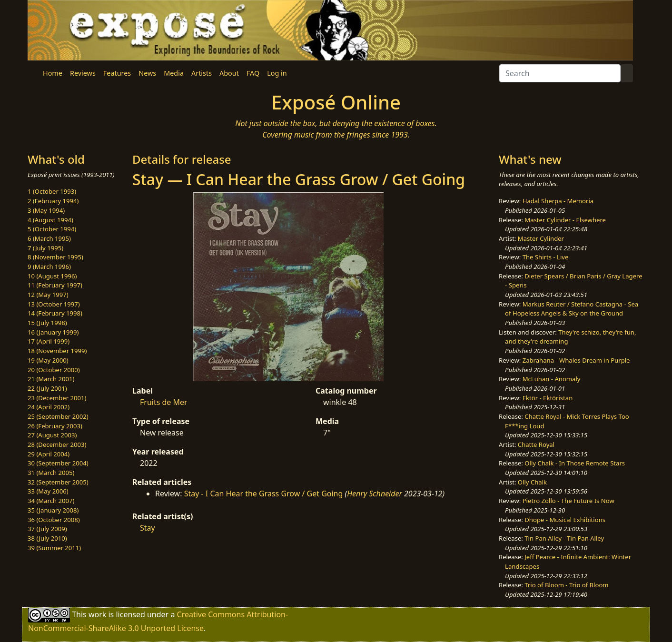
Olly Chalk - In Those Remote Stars (575, 463)
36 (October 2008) (54, 520)
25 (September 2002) (58, 416)
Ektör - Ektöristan (548, 398)
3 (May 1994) (46, 210)
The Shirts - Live (546, 257)
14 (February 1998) (55, 313)
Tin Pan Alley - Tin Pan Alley (564, 538)
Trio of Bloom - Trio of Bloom (566, 585)
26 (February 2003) (55, 426)
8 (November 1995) (55, 257)
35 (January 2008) (53, 510)
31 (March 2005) (51, 473)
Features (117, 73)
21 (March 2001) (51, 379)
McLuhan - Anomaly (552, 379)
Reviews (83, 73)
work (97, 614)
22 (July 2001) (47, 388)
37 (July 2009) (47, 529)
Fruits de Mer (164, 402)
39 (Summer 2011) (54, 548)
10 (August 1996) (52, 276)
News (147, 73)
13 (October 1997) (54, 304)
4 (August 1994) (50, 220)
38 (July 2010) (47, 538)
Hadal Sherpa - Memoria (558, 201)
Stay (148, 528)
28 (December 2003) (57, 444)
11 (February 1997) (55, 285)
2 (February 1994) (53, 201)
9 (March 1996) (49, 267)
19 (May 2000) (48, 360)
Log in (277, 73)
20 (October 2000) (54, 370)
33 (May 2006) (48, 491)
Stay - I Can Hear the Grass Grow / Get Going (264, 494)
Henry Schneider (375, 494)
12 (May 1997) (48, 295)
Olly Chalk (532, 482)
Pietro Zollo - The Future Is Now (568, 501)
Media (174, 73)
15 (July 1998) (47, 323)
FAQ (253, 73)
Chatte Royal (536, 444)
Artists (202, 73)
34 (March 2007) (51, 501)
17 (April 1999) (49, 341)
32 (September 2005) (58, 482)
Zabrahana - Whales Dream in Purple (576, 360)
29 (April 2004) (49, 454)
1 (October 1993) (52, 191)
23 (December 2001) (57, 398)
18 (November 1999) (57, 351)
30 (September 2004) (58, 463)
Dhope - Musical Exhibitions (565, 520)
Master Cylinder (541, 238)
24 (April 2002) (49, 407)
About (229, 73)
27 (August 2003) (52, 435)
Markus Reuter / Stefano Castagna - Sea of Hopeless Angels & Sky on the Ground (572, 309)
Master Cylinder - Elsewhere (565, 220)
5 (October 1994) (52, 229)
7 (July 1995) (45, 248)
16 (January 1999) (53, 332)
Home (53, 73)
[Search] (560, 73)
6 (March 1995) (49, 238)
